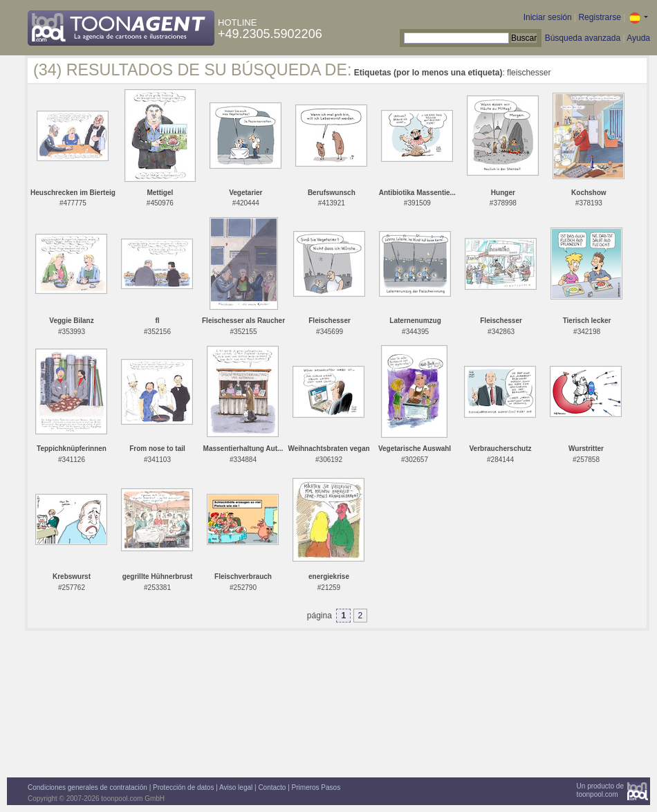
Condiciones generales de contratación (87, 787)
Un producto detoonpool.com (600, 790)
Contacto (272, 787)
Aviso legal (236, 787)
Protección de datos (183, 787)
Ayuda (638, 38)
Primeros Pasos (316, 787)
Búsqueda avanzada (583, 38)
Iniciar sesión (548, 17)
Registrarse (599, 17)
